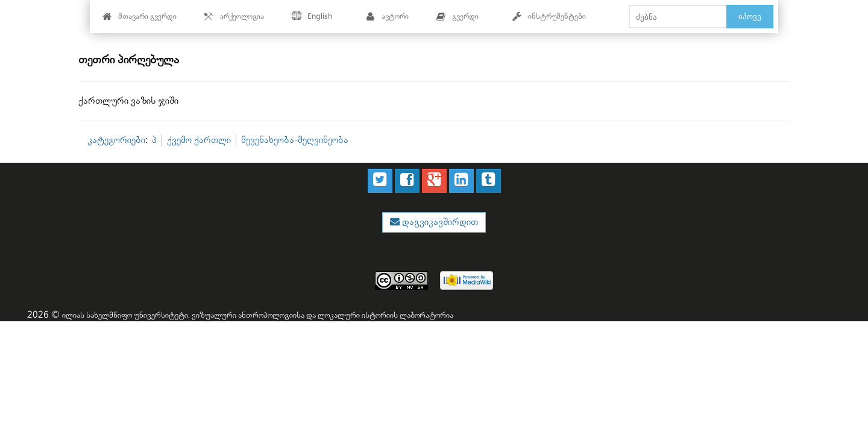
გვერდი (458, 17)
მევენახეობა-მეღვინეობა (295, 140)
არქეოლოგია (234, 17)
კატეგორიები (116, 140)
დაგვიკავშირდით (439, 222)
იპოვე (750, 16)
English (312, 17)
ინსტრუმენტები (549, 17)
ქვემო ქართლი (199, 140)
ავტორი (387, 17)
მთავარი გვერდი (140, 17)
